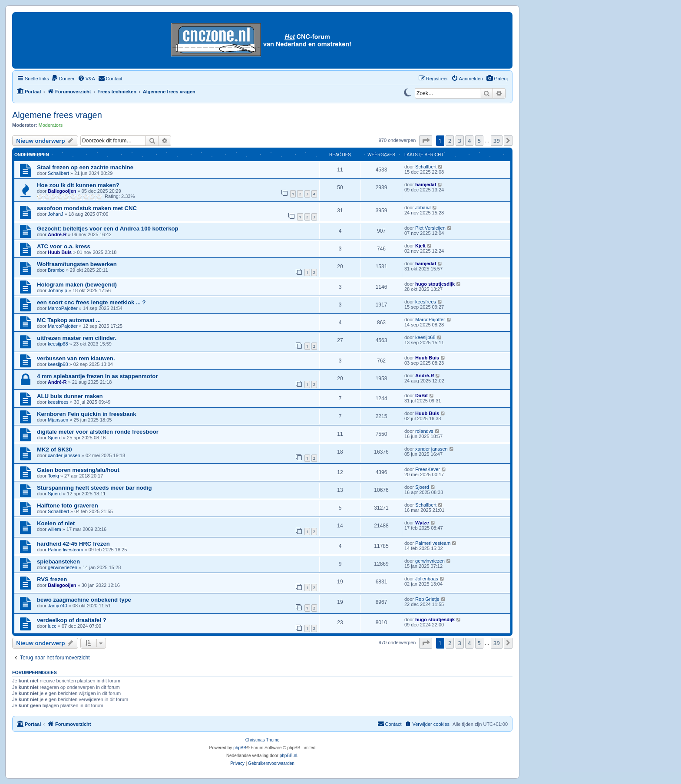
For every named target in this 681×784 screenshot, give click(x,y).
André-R (57, 234)
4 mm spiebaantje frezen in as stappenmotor (97, 376)
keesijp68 (58, 344)
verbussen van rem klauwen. (76, 358)
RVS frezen (52, 579)
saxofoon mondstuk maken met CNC (87, 208)
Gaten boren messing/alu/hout (78, 470)
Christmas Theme (263, 740)
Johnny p (58, 290)
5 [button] (479, 141)
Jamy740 (58, 606)
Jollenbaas (427, 579)
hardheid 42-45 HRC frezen (73, 544)
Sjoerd (55, 438)
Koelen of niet (56, 523)
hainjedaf (426, 184)
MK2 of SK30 (55, 450)
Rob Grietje (427, 599)
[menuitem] (497, 79)
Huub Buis (60, 252)
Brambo (56, 270)
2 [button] (450, 141)
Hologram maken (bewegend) (77, 285)
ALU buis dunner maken (70, 396)
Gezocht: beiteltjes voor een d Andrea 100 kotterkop (108, 229)
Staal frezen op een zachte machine (85, 167)
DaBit (421, 395)
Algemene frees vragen (57, 115)
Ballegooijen (62, 191)
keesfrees (426, 302)
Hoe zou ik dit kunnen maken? (78, 185)
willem (55, 529)
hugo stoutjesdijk (435, 284)
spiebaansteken (58, 562)
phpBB (240, 748)
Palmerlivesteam (65, 550)
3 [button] (460, 141)
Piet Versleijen (430, 228)
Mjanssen (58, 420)
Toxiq (53, 476)
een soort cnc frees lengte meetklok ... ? (91, 302)
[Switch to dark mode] (407, 92)
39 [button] (497, 141)
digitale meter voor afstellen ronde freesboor (98, 432)
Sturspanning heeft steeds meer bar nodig (94, 488)
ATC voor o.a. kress (64, 246)
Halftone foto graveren (68, 506)
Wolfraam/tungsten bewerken (77, 264)
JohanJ (55, 214)
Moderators (51, 125)
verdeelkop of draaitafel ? (72, 620)
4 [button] (469, 141)
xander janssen (64, 455)
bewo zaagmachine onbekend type (84, 600)
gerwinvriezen (63, 567)
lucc (52, 626)
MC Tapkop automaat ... (69, 320)
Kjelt (420, 246)
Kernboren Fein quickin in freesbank (87, 414)
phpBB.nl (289, 756)
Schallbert (58, 173)
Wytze (422, 523)
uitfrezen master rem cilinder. (77, 338)
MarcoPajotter (63, 308)
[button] (426, 141)
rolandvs (424, 431)
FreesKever (428, 469)
